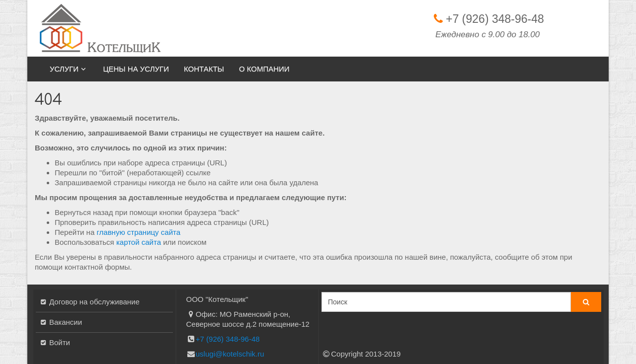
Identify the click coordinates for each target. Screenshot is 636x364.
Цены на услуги (136, 69)
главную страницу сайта (138, 232)
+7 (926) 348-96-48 (495, 19)
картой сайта (139, 242)
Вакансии (66, 322)
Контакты (204, 69)
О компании (264, 69)
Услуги (69, 69)
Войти (60, 342)
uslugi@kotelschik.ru (230, 354)
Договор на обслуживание (94, 302)
